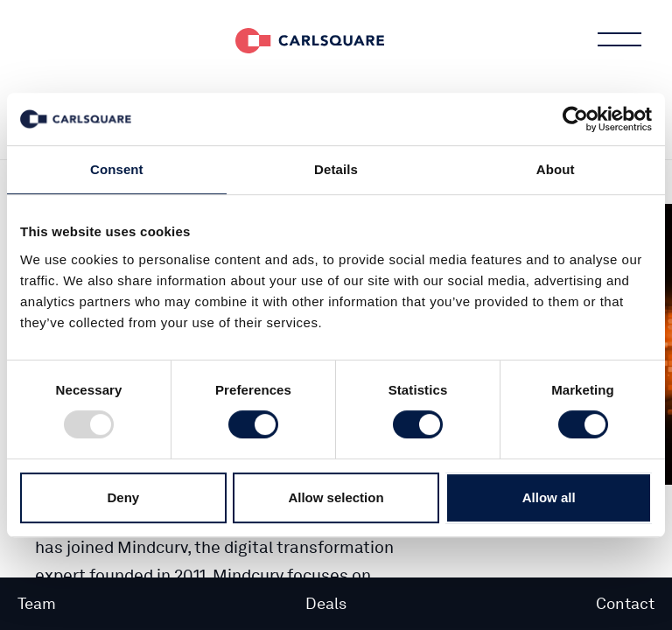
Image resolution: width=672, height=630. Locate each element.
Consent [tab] (117, 169)
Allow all (549, 497)
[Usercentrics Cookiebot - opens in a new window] (575, 119)
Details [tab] (336, 169)
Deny (123, 497)
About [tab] (556, 169)
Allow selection (336, 497)
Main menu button (618, 39)
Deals (326, 603)
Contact (625, 603)
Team (37, 603)
